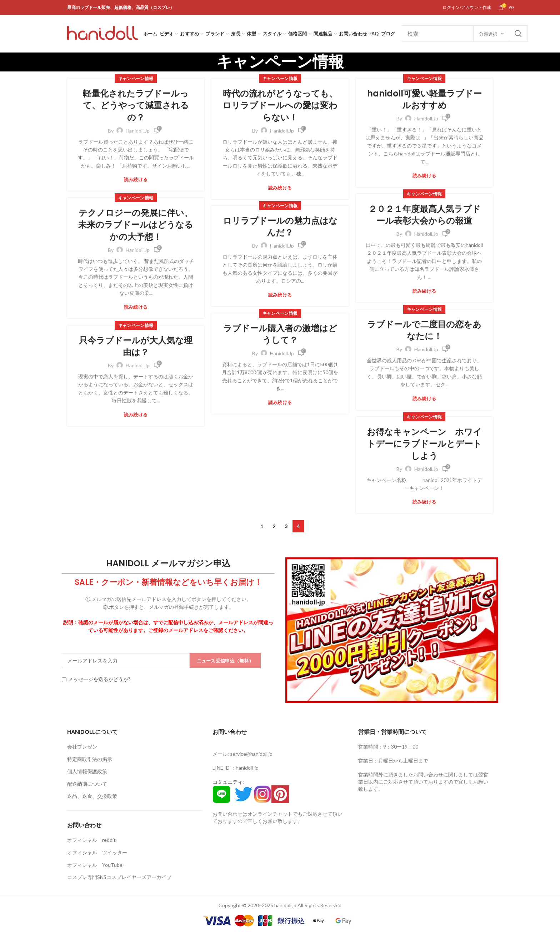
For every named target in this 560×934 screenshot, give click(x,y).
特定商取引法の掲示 (90, 759)
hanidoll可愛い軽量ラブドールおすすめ (424, 100)
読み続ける (136, 180)
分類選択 (488, 34)
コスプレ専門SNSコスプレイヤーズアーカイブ (119, 877)
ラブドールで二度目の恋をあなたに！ (424, 330)
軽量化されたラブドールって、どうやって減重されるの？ (136, 105)
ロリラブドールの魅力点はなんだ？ (280, 227)
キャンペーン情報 (136, 78)
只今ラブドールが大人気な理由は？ (136, 346)
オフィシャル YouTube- (96, 865)
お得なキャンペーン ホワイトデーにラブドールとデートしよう (424, 444)
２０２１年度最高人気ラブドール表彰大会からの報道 (424, 215)
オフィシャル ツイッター (97, 852)
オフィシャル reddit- (92, 840)
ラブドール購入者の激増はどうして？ (280, 334)
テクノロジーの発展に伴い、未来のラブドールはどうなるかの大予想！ (136, 225)
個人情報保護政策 (87, 771)
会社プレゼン (82, 747)
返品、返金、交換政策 (92, 796)
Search (518, 34)
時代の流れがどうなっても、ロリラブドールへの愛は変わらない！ (280, 105)
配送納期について (87, 784)
